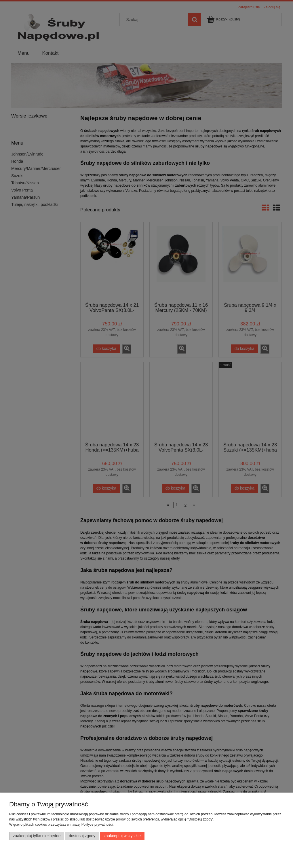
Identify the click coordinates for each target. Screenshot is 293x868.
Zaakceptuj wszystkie (122, 836)
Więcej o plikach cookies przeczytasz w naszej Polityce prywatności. (61, 825)
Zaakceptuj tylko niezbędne (37, 836)
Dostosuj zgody (82, 836)
